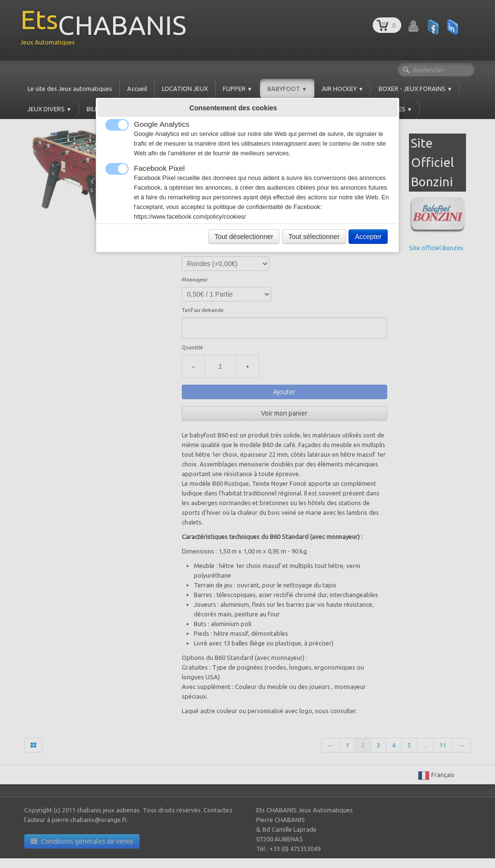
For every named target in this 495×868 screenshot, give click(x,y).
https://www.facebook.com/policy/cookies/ (190, 217)
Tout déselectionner (244, 237)
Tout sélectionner (314, 237)
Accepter (368, 237)
